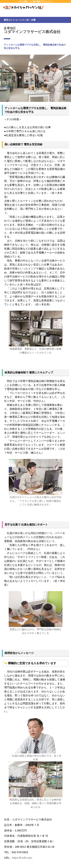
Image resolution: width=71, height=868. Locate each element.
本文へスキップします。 (0, 0)
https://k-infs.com (22, 858)
